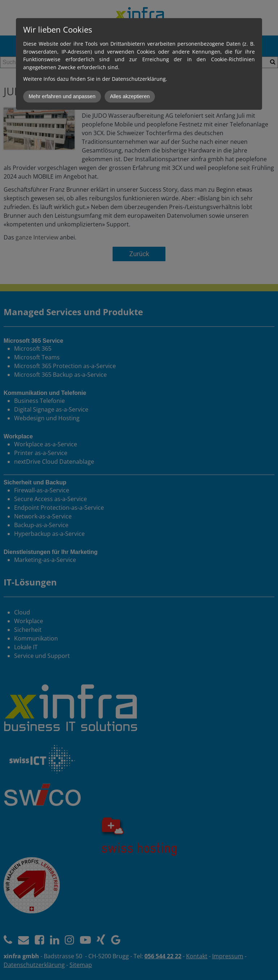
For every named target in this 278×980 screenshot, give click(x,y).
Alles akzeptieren (130, 96)
